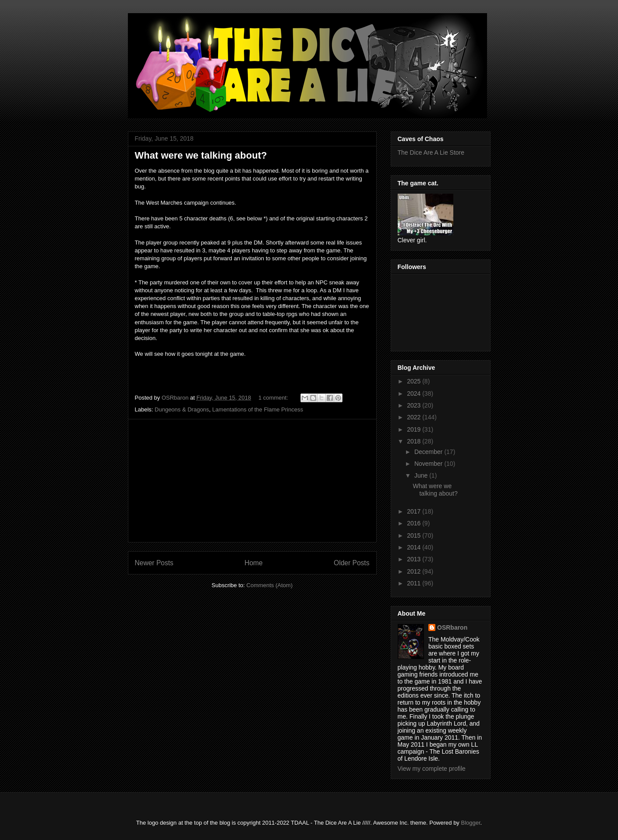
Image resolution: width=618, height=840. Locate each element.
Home (254, 563)
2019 (415, 429)
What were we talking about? (201, 155)
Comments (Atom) (270, 585)
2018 (415, 441)
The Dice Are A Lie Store (431, 152)
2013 (415, 559)
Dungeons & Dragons (182, 409)
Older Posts (351, 563)
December (429, 452)
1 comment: (274, 398)
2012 (415, 571)
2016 (415, 523)
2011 (415, 583)
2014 (415, 547)
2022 (415, 417)
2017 (415, 511)
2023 (415, 405)
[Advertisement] (252, 481)
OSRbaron (452, 627)
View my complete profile (432, 769)
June (422, 475)
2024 (415, 393)
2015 (415, 535)
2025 (415, 381)
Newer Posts (154, 563)
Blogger (470, 823)
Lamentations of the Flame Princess (258, 409)
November (429, 464)
